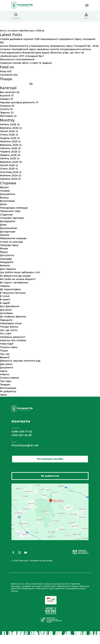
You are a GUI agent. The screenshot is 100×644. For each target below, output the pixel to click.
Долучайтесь (8, 194)
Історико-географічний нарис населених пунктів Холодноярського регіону (45, 49)
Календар (6, 259)
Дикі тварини (8, 269)
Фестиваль (6, 116)
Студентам (6, 215)
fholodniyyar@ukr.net (25, 446)
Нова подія (7, 344)
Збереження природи (13, 238)
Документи (7, 368)
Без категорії (8, 92)
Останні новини (10, 378)
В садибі (5, 303)
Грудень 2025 (8, 138)
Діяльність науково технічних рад (20, 361)
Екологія (5, 96)
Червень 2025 (9, 152)
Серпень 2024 (9, 179)
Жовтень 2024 (9, 176)
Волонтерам (7, 201)
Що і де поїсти (9, 330)
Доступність (7, 255)
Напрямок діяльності (13, 337)
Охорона (5, 106)
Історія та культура (11, 242)
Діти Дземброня (10, 306)
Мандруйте (7, 262)
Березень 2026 (9, 128)
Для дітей (6, 310)
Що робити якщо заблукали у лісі (20, 272)
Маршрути (6, 320)
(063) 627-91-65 (22, 435)
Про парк (6, 381)
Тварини (5, 113)
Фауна (4, 252)
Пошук (4, 351)
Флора (4, 249)
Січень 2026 (7, 135)
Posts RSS (6, 72)
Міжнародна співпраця (14, 208)
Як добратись (8, 391)
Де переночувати (10, 289)
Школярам (6, 313)
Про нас (5, 354)
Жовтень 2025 (9, 142)
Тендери (5, 385)
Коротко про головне (13, 340)
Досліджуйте (8, 221)
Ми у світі (6, 334)
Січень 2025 (7, 169)
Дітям (3, 204)
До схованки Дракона (13, 317)
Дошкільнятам (9, 228)
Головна (5, 191)
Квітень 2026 (8, 125)
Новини (5, 374)
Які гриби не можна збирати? (18, 279)
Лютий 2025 (7, 165)
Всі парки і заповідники (14, 283)
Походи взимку (9, 327)
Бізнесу (4, 198)
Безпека (5, 266)
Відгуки (4, 187)
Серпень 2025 (9, 148)
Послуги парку (9, 347)
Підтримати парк (10, 211)
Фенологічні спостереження (17, 60)
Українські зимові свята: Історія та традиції (26, 63)
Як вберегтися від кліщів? (15, 276)
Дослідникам (8, 232)
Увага (86, 18)
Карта (4, 371)
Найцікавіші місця (11, 323)
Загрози (5, 235)
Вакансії (5, 357)
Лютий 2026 (7, 131)
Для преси (6, 364)
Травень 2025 (8, 155)
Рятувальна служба (50, 459)
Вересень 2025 (9, 145)
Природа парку (9, 245)
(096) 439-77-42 (22, 432)
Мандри (5, 99)
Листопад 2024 (9, 172)
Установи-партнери (12, 218)
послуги (5, 109)
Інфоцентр (16, 18)
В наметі (5, 300)
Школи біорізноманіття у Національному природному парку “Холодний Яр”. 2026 (49, 46)
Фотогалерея (8, 388)
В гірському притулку (13, 293)
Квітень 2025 (8, 159)
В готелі (5, 296)
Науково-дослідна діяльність (17, 102)
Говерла (5, 286)
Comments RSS (9, 75)
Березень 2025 (9, 162)
